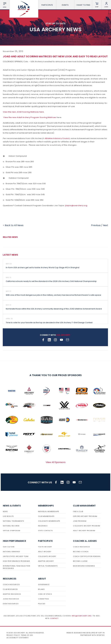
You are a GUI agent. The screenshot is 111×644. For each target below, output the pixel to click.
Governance (44, 585)
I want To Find (83, 5)
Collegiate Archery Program (87, 526)
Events (65, 5)
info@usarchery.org (82, 616)
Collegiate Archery (47, 556)
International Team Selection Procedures (16, 567)
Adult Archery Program (84, 531)
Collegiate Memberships (49, 521)
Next (106, 225)
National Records (11, 526)
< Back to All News (13, 225)
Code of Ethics (45, 594)
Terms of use (27, 635)
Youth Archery (45, 547)
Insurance (43, 526)
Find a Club (78, 511)
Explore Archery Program (85, 516)
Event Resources (11, 604)
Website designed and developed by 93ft (84, 633)
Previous (96, 225)
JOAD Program (80, 521)
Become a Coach (81, 552)
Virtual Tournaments (48, 566)
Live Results (8, 516)
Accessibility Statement (17, 638)
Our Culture (9, 547)
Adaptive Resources (12, 594)
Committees (44, 599)
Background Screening (84, 566)
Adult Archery (45, 552)
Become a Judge (80, 561)
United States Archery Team (16, 556)
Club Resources (10, 589)
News (5, 511)
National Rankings (11, 552)
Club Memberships (46, 516)
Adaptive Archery (46, 561)
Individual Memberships (49, 511)
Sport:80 (101, 635)
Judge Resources (11, 599)
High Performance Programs (16, 561)
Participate (47, 5)
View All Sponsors (56, 462)
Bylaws (41, 589)
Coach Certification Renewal (87, 556)
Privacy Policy (13, 635)
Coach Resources (81, 547)
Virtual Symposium (12, 531)
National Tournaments (13, 521)
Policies (42, 604)
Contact (54, 618)
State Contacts (45, 531)
